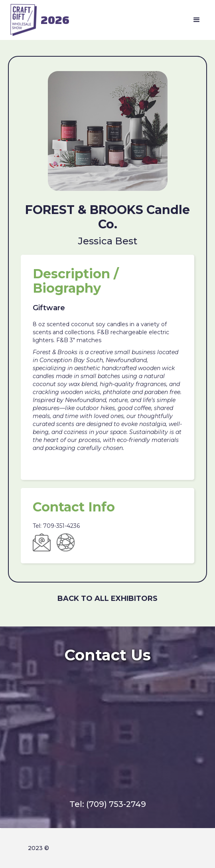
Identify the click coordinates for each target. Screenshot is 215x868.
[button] (197, 20)
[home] (38, 20)
